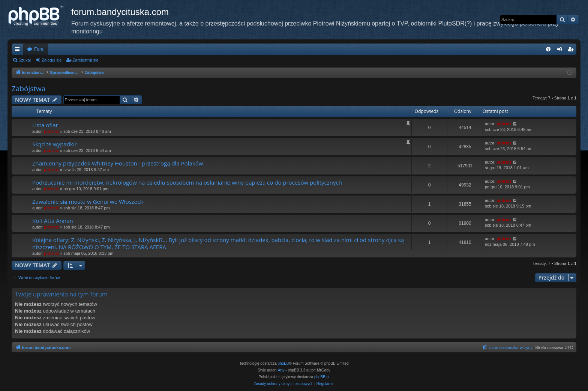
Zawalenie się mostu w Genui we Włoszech (88, 202)
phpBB (283, 363)
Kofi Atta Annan (53, 221)
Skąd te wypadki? (55, 144)
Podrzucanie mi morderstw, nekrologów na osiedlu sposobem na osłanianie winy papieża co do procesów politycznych (187, 182)
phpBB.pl (322, 377)
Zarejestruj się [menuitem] (572, 51)
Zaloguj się (52, 60)
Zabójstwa (28, 89)
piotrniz (51, 131)
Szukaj (25, 60)
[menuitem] (548, 49)
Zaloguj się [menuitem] (561, 51)
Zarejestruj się (85, 60)
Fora (39, 49)
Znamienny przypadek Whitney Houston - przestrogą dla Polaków (118, 163)
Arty (281, 370)
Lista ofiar (45, 125)
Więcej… (19, 51)
